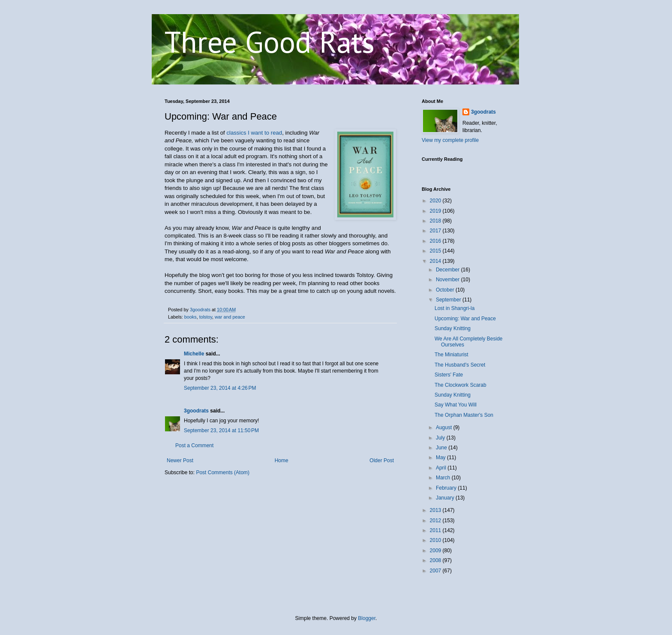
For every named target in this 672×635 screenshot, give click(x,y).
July (441, 438)
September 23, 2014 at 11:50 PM (221, 430)
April (442, 468)
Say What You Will (456, 405)
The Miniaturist (451, 355)
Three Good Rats (270, 42)
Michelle (194, 354)
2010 (436, 540)
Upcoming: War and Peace (465, 319)
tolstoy (206, 317)
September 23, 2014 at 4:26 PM (220, 388)
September (449, 300)
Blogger (367, 618)
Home (282, 460)
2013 (436, 510)
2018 (436, 221)
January (446, 498)
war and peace (230, 317)
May (441, 457)
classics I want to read (254, 133)
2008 (436, 560)
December (448, 270)
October (446, 290)
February (447, 488)
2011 (436, 530)
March (444, 478)
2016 (436, 241)
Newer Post (180, 460)
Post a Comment (194, 445)
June (442, 448)
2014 (436, 261)
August (445, 427)
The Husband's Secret (460, 365)
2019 (436, 211)
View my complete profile (450, 140)
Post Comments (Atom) (223, 472)
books (190, 317)
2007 (436, 571)
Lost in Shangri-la (454, 308)
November (448, 280)
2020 (436, 201)
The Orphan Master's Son (464, 415)
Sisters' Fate (449, 375)
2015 (436, 251)
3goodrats (196, 411)
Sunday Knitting (453, 328)
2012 (436, 521)
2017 (436, 231)
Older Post (382, 460)
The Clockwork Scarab (460, 385)
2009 (436, 551)
